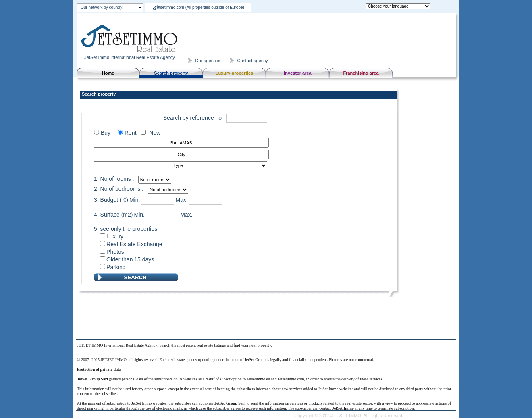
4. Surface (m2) (113, 215)
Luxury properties (235, 73)
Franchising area (361, 73)
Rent (131, 133)
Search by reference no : (194, 118)
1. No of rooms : (114, 179)
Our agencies (208, 61)
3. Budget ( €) (111, 200)
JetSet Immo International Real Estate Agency (130, 55)
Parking (116, 267)
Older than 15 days (130, 259)
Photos (115, 252)
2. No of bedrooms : (119, 189)
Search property (171, 73)
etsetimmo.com (201, 7)
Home (108, 73)
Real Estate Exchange (134, 244)
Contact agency (252, 61)
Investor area (297, 73)
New (153, 133)
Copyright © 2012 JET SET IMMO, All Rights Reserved (348, 416)
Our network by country (101, 7)
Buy (105, 133)
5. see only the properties (126, 229)
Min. (135, 200)
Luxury (115, 236)
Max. (181, 200)
